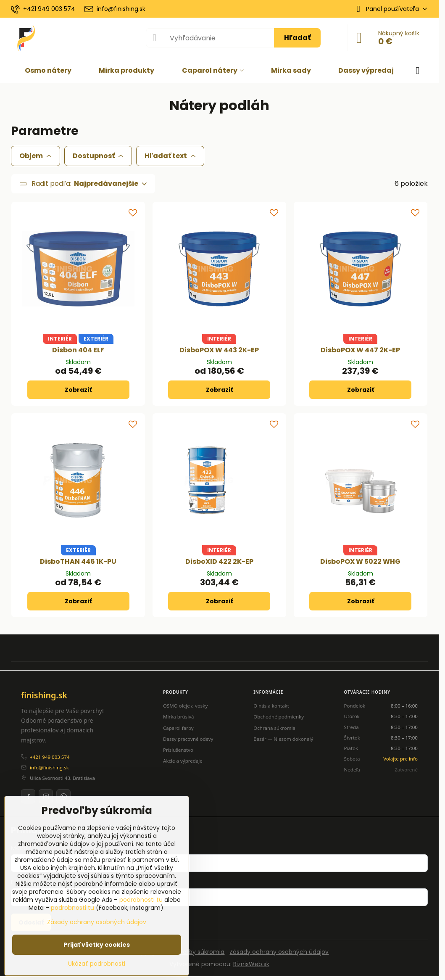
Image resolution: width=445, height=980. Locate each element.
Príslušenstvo (178, 750)
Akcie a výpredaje (183, 761)
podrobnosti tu (141, 900)
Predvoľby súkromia (195, 952)
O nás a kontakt (271, 706)
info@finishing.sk (49, 767)
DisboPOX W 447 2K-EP (360, 350)
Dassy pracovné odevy (188, 739)
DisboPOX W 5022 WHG (360, 561)
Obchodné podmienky (279, 717)
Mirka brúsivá (178, 717)
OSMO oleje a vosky (185, 706)
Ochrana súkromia (274, 728)
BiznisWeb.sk (251, 964)
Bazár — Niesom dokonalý (283, 739)
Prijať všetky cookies (97, 945)
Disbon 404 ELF (78, 350)
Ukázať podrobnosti (97, 964)
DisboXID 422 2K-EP (219, 561)
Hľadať (297, 38)
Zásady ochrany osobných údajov (279, 952)
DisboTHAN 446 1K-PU (78, 561)
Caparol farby (178, 728)
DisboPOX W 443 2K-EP (219, 350)
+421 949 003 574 (50, 757)
